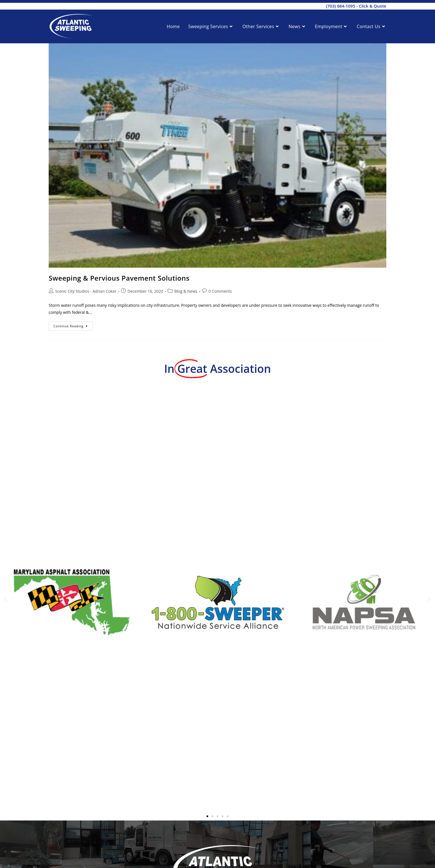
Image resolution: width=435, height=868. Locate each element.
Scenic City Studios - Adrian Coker (86, 291)
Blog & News (186, 291)
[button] (6, 599)
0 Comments (220, 291)
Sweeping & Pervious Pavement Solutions (119, 278)
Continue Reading (73, 325)
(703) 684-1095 (341, 6)
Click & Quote (373, 6)
